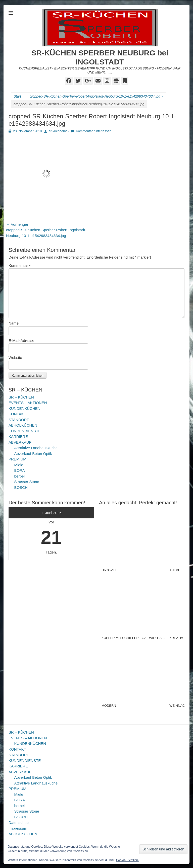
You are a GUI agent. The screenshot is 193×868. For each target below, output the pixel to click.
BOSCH (21, 487)
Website (15, 358)
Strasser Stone (27, 482)
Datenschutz (19, 822)
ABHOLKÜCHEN (23, 425)
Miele (19, 465)
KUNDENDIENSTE (25, 431)
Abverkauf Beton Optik (33, 454)
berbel (20, 476)
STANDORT (19, 420)
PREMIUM (17, 459)
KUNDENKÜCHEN (25, 408)
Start (19, 96)
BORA (20, 470)
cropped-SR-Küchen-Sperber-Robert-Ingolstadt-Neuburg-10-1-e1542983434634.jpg (96, 96)
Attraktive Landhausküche (36, 448)
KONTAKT (17, 414)
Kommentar (20, 265)
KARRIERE (18, 437)
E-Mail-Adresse (21, 340)
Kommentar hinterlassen (94, 131)
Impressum (18, 828)
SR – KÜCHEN (21, 397)
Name (14, 323)
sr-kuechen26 (59, 131)
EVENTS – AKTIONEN (28, 403)
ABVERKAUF (20, 442)
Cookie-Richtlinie (127, 860)
